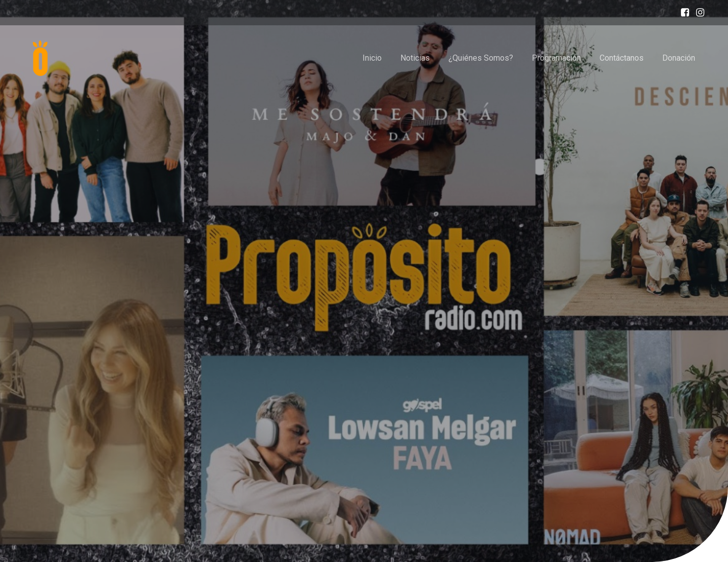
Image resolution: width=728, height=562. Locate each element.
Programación (556, 58)
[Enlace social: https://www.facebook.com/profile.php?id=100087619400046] (682, 13)
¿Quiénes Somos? (481, 58)
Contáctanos (622, 58)
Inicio (372, 58)
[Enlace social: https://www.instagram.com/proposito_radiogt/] (698, 13)
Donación (679, 58)
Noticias (415, 58)
